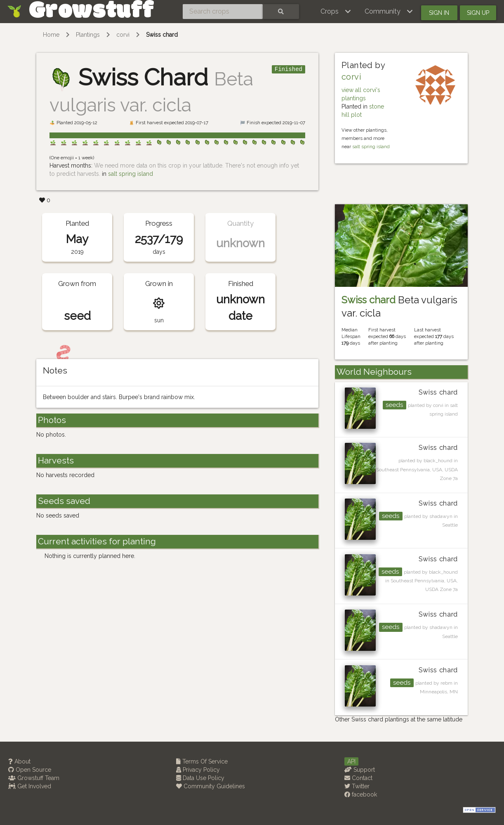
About (19, 761)
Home (51, 35)
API (351, 761)
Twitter (357, 786)
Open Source (30, 770)
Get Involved (30, 786)
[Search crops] (223, 12)
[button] (336, 12)
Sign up (478, 13)
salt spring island (131, 174)
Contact (358, 778)
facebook (361, 794)
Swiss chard (162, 35)
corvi (123, 35)
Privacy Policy (198, 770)
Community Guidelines (211, 786)
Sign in (439, 13)
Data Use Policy (200, 778)
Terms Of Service (202, 761)
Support (360, 770)
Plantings (88, 35)
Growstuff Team (34, 778)
